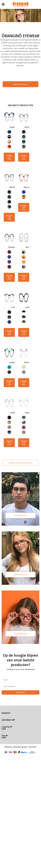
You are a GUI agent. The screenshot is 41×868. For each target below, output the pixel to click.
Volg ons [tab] (4, 737)
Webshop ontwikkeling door (16, 747)
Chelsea (11, 247)
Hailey (12, 362)
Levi (13, 307)
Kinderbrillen (20, 634)
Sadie (12, 413)
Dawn (12, 127)
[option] (9, 132)
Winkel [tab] (6, 713)
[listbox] (9, 140)
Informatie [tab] (8, 720)
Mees (27, 362)
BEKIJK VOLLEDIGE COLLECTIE (20, 463)
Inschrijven (21, 692)
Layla (27, 413)
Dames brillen (20, 575)
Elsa (27, 307)
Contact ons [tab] (7, 728)
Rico (27, 247)
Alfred (12, 187)
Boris (27, 127)
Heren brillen (21, 515)
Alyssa (26, 187)
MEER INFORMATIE (20, 84)
